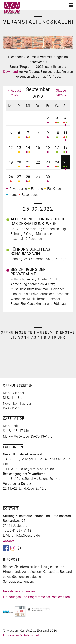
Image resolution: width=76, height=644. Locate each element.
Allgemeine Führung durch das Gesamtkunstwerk (38, 221)
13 (19, 150)
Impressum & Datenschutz (22, 635)
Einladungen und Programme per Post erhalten (36, 597)
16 (48, 150)
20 (19, 164)
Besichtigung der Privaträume (28, 272)
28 (28, 179)
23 (48, 164)
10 (57, 135)
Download (11, 72)
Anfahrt (8, 541)
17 (57, 150)
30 (48, 179)
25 (65, 164)
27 (19, 179)
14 (28, 150)
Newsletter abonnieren (19, 591)
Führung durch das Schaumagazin (30, 252)
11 (65, 135)
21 (28, 164)
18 (65, 150)
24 (57, 164)
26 (11, 179)
